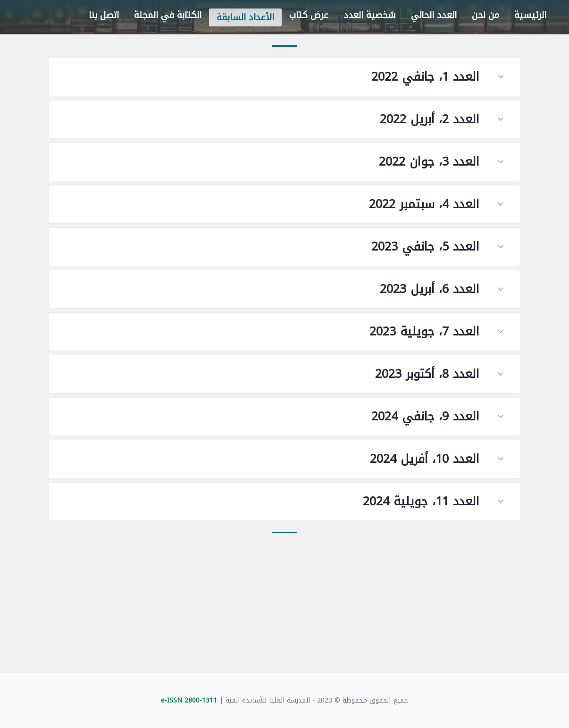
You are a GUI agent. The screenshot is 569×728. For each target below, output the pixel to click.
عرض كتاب (309, 15)
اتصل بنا (104, 15)
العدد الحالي (434, 15)
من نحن (485, 15)
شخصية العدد (370, 15)
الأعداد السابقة (245, 17)
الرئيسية (530, 15)
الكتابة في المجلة (168, 15)
